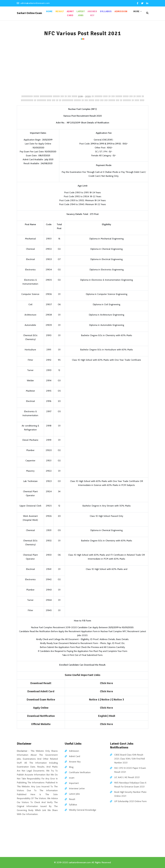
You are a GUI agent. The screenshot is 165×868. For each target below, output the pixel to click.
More (136, 11)
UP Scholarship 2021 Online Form (130, 801)
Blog (71, 767)
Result (60, 11)
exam (72, 778)
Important (74, 783)
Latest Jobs (81, 13)
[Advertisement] (83, 68)
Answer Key (92, 13)
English (102, 716)
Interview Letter (77, 788)
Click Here (106, 724)
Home (49, 11)
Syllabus (106, 11)
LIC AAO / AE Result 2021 (127, 777)
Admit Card (70, 13)
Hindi (112, 716)
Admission (121, 11)
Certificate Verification (80, 772)
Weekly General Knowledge (83, 810)
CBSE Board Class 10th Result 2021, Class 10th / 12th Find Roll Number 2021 (130, 759)
